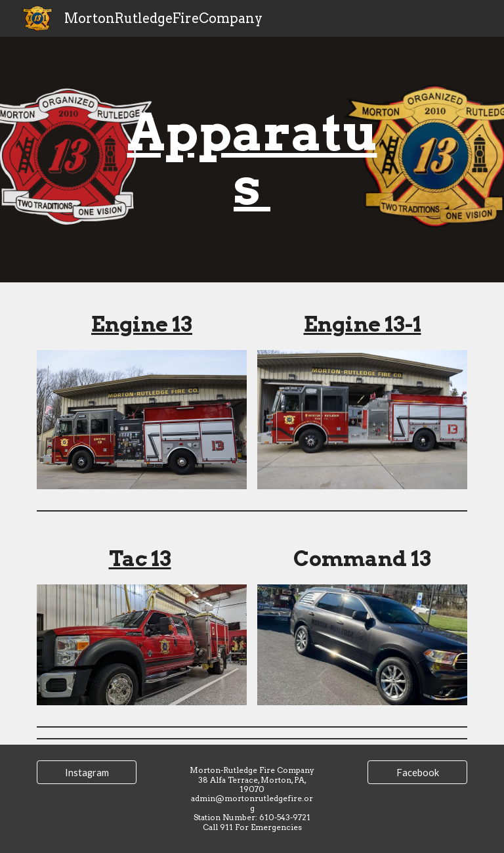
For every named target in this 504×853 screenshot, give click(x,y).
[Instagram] (86, 772)
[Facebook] (417, 772)
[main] (252, 160)
